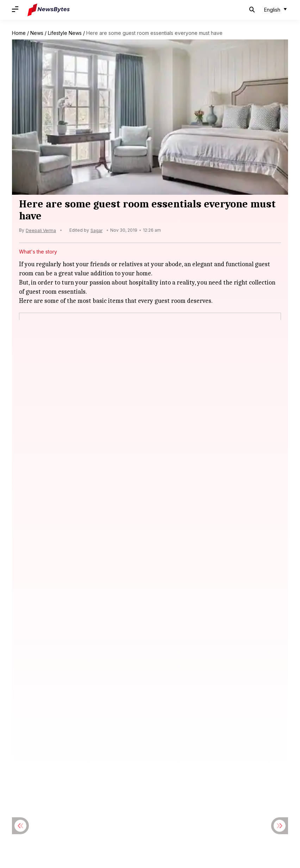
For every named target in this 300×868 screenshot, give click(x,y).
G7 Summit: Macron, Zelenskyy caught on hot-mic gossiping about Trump (117, 696)
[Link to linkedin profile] (70, 819)
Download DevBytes (117, 803)
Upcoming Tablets (190, 769)
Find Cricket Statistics (172, 803)
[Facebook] (129, 583)
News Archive (28, 803)
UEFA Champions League (41, 769)
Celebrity (54, 742)
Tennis (219, 755)
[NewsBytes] (49, 10)
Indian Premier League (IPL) (243, 742)
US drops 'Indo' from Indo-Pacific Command (79, 654)
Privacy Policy (57, 792)
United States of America (50, 661)
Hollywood (191, 742)
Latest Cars (110, 755)
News (37, 33)
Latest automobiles (34, 755)
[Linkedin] (171, 583)
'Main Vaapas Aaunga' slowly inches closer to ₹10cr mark (94, 633)
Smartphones (189, 755)
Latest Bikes (76, 755)
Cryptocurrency (128, 742)
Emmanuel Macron (42, 703)
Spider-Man (34, 682)
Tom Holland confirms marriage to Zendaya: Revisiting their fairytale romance (122, 675)
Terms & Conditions (102, 792)
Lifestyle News (65, 33)
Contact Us (145, 792)
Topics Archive (68, 803)
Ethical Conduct (182, 792)
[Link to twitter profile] (53, 819)
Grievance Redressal (232, 792)
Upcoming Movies (141, 769)
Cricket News (87, 742)
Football (163, 742)
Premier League (148, 755)
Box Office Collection (46, 640)
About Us (23, 792)
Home (19, 33)
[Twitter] (150, 583)
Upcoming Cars (95, 769)
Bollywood (24, 742)
